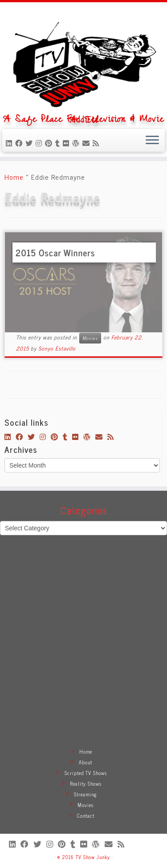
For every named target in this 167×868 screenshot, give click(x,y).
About (86, 762)
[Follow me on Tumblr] (59, 143)
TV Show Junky (93, 857)
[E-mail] (88, 143)
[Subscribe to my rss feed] (97, 143)
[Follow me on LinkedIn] (10, 143)
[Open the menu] (152, 141)
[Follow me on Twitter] (31, 143)
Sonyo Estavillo (57, 348)
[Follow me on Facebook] (20, 143)
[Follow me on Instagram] (40, 143)
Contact (86, 816)
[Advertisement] (83, 652)
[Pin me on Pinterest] (50, 143)
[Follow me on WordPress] (77, 143)
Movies (90, 338)
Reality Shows (86, 783)
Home (14, 177)
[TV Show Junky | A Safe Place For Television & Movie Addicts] (83, 61)
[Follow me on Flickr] (67, 143)
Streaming (86, 794)
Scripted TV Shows (86, 773)
